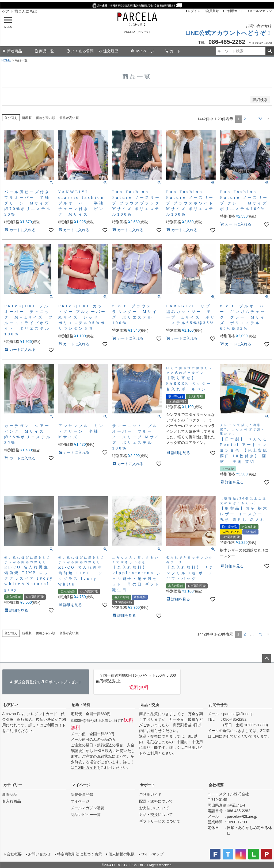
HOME (6, 60)
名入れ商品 (12, 801)
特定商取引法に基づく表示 (79, 854)
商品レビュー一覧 (86, 815)
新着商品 (12, 51)
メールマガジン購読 (87, 808)
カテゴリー (13, 785)
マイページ (142, 51)
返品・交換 (150, 705)
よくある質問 (80, 51)
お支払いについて (154, 808)
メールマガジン (261, 11)
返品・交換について (156, 815)
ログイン (194, 11)
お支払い (11, 705)
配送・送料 (81, 705)
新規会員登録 (82, 795)
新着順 (27, 118)
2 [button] (245, 119)
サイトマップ (152, 854)
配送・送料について (156, 801)
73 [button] (260, 119)
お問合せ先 (218, 705)
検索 (270, 51)
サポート (148, 785)
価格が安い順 (45, 118)
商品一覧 (44, 51)
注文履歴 (108, 51)
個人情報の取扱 (121, 854)
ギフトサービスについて (160, 821)
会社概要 (216, 785)
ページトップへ (267, 658)
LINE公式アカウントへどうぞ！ (229, 33)
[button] (268, 119)
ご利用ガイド (234, 11)
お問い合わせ (39, 854)
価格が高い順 (69, 118)
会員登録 (212, 11)
